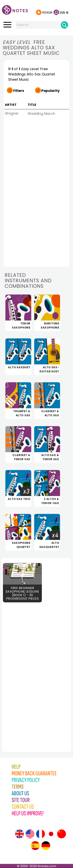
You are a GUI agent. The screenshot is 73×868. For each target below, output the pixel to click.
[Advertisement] (23, 672)
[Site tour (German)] (46, 846)
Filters (19, 91)
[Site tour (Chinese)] (62, 834)
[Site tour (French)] (40, 834)
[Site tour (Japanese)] (51, 834)
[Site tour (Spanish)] (35, 846)
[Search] (64, 25)
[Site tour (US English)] (30, 834)
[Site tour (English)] (19, 834)
